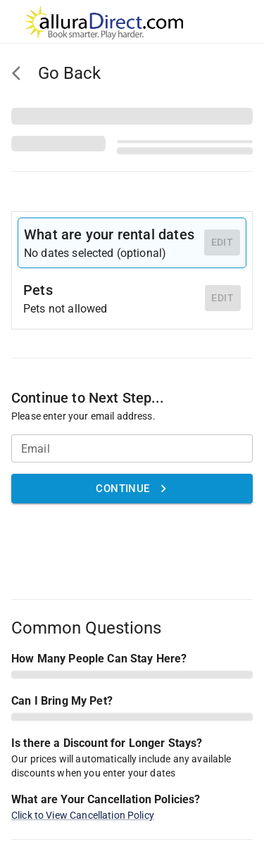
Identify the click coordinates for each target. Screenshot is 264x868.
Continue (132, 489)
